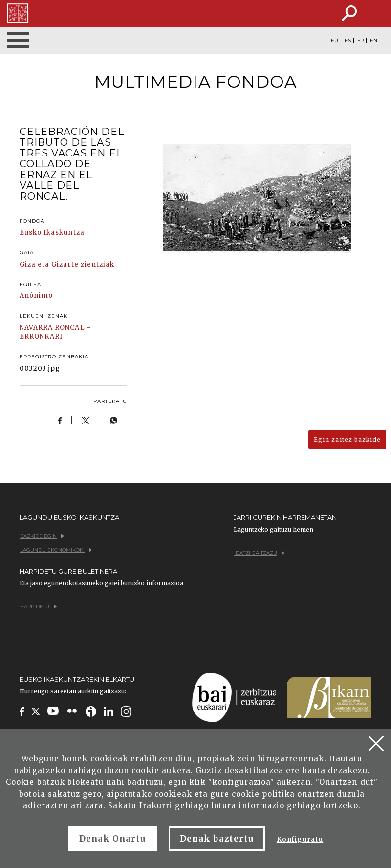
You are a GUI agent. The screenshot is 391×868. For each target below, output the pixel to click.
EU (335, 41)
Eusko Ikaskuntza (52, 233)
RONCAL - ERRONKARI (55, 332)
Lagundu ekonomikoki (56, 550)
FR (360, 41)
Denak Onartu (112, 839)
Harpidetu (38, 607)
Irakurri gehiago (174, 806)
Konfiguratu (300, 839)
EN (374, 41)
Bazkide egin (42, 536)
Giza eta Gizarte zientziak (67, 264)
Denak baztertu (217, 839)
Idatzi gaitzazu (259, 553)
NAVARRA (36, 327)
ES (348, 41)
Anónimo (36, 296)
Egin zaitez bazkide (347, 439)
